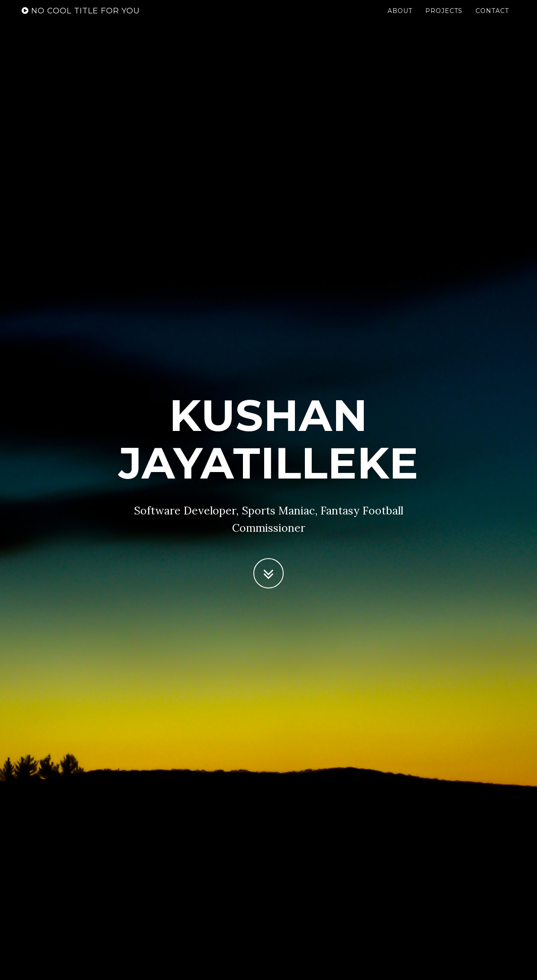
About (400, 19)
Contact (492, 19)
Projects (444, 19)
